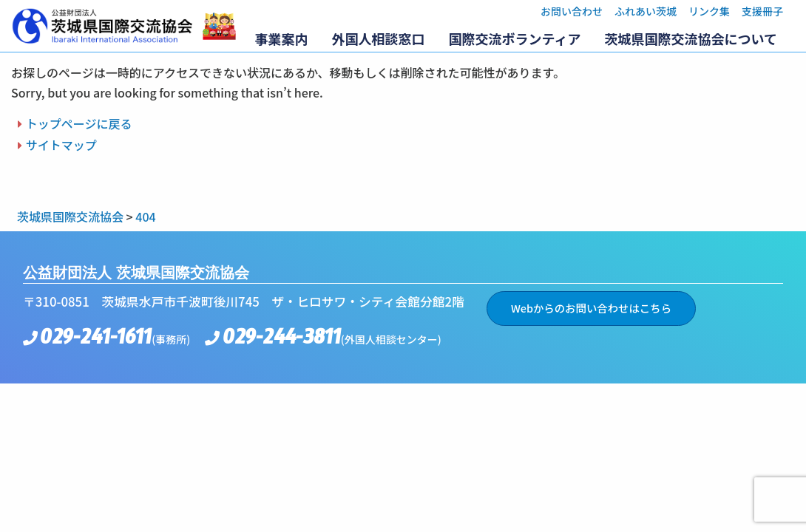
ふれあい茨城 (646, 11)
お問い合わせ (572, 11)
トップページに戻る (79, 123)
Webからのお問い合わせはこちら (591, 308)
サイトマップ (61, 145)
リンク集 (709, 11)
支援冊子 (762, 11)
